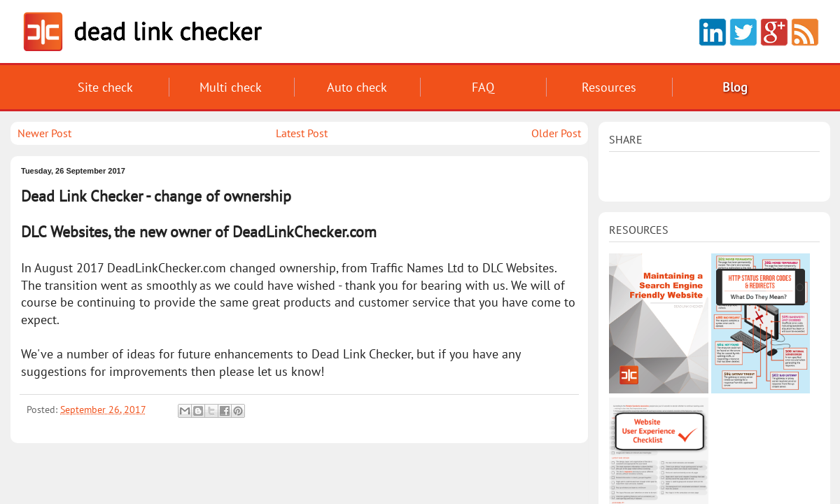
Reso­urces (609, 87)
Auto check (357, 87)
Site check (105, 87)
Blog (735, 87)
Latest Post (302, 133)
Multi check (231, 87)
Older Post (556, 133)
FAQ (483, 87)
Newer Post (44, 133)
